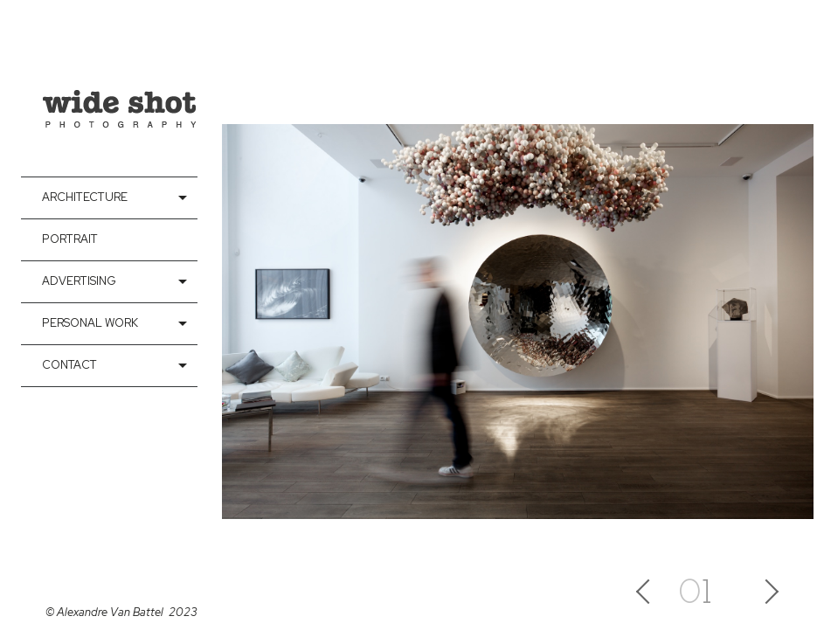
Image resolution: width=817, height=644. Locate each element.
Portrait (70, 239)
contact (69, 365)
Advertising (79, 281)
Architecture (85, 197)
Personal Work (90, 323)
